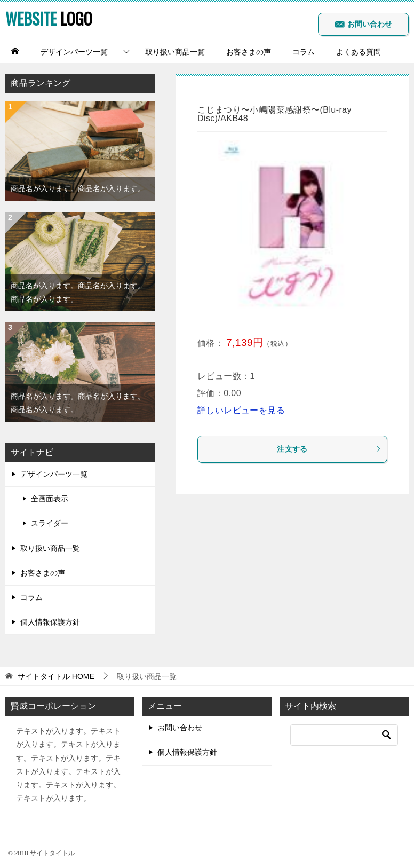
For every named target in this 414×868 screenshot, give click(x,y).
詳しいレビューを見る (241, 410)
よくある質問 (359, 52)
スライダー (50, 523)
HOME (56, 676)
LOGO (49, 18)
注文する (329, 449)
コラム (304, 52)
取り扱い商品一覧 (175, 52)
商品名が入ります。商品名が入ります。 (78, 188)
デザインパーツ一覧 (74, 52)
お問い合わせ (363, 24)
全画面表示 (50, 499)
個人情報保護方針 (50, 622)
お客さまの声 (249, 52)
